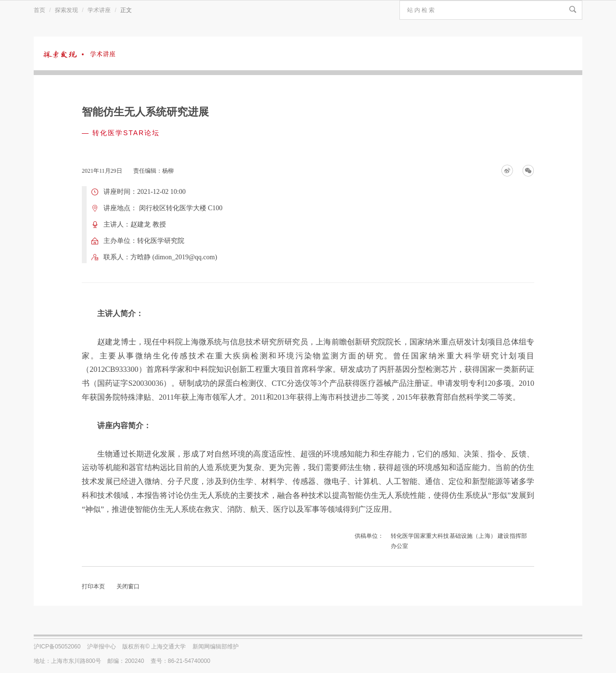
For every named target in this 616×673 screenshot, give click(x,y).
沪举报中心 (102, 647)
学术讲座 (99, 10)
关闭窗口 (128, 586)
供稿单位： (369, 536)
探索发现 (66, 10)
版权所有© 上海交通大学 (154, 647)
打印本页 (93, 586)
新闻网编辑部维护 (216, 647)
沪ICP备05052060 (57, 647)
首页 (39, 10)
